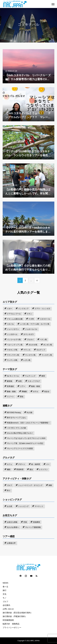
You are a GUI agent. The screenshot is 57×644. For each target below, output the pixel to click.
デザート (22, 464)
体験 (50, 485)
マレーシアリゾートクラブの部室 (20, 448)
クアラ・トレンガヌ (42, 309)
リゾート (10, 397)
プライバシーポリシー (12, 628)
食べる (5, 587)
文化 (5, 594)
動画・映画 (36, 386)
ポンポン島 (48, 345)
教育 (43, 376)
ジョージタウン (13, 329)
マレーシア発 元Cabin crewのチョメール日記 (25, 443)
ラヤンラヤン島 (13, 355)
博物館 (24, 391)
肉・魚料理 (36, 464)
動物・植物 (11, 391)
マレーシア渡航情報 (33, 527)
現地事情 (36, 522)
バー (48, 464)
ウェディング (30, 376)
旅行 (5, 590)
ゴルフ (9, 485)
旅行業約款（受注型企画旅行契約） (18, 613)
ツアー (23, 386)
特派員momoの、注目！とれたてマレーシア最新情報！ (28, 423)
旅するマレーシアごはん (16, 418)
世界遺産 (10, 386)
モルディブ (41, 350)
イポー (9, 309)
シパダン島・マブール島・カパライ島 (35, 324)
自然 (20, 381)
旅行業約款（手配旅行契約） (15, 616)
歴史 (22, 397)
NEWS (5, 583)
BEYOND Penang (14, 412)
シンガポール (12, 334)
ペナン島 (43, 340)
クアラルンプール (14, 314)
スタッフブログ (34, 381)
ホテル (36, 391)
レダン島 (27, 360)
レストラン (43, 469)
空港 (25, 522)
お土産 (9, 506)
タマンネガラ (29, 334)
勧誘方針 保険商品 (11, 624)
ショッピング (23, 506)
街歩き (47, 391)
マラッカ (27, 350)
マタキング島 (12, 350)
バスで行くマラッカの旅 (16, 428)
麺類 (9, 469)
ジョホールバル (31, 329)
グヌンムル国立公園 (15, 319)
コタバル (10, 324)
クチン (29, 314)
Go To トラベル (13, 376)
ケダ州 (31, 319)
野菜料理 (20, 469)
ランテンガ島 (12, 360)
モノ (5, 598)
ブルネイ (30, 340)
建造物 (9, 381)
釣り (9, 490)
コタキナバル (45, 319)
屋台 (31, 469)
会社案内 (6, 605)
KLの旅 (29, 412)
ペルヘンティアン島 (15, 345)
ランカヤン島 (47, 355)
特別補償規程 (8, 620)
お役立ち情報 (12, 522)
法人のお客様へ (13, 527)
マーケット (39, 506)
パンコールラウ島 (14, 340)
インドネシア (23, 309)
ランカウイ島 (30, 355)
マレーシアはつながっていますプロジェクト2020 (26, 438)
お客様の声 (11, 543)
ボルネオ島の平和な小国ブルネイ (20, 433)
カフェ (9, 464)
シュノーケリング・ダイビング (30, 485)
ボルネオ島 (33, 345)
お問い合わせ (8, 609)
